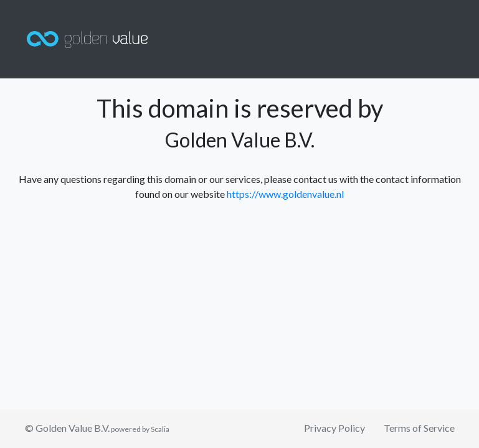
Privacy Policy (334, 428)
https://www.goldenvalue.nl (285, 194)
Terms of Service (419, 428)
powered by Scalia (140, 429)
